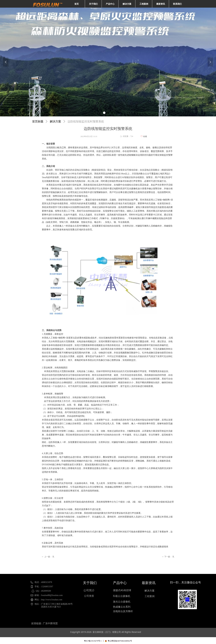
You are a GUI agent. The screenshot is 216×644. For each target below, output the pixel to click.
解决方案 (55, 122)
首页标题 (38, 122)
